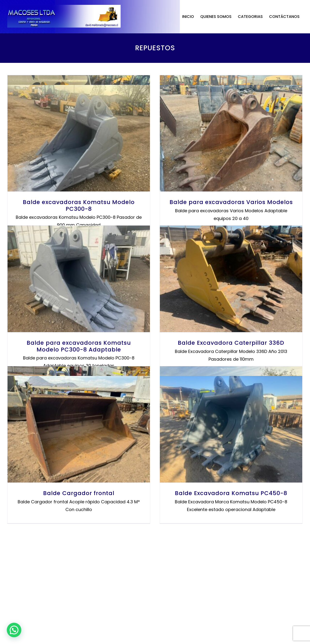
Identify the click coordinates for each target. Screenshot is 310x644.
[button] (14, 630)
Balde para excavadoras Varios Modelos (83, 330)
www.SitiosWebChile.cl (170, 638)
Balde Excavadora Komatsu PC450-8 (83, 605)
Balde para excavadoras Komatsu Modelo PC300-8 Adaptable (178, 337)
